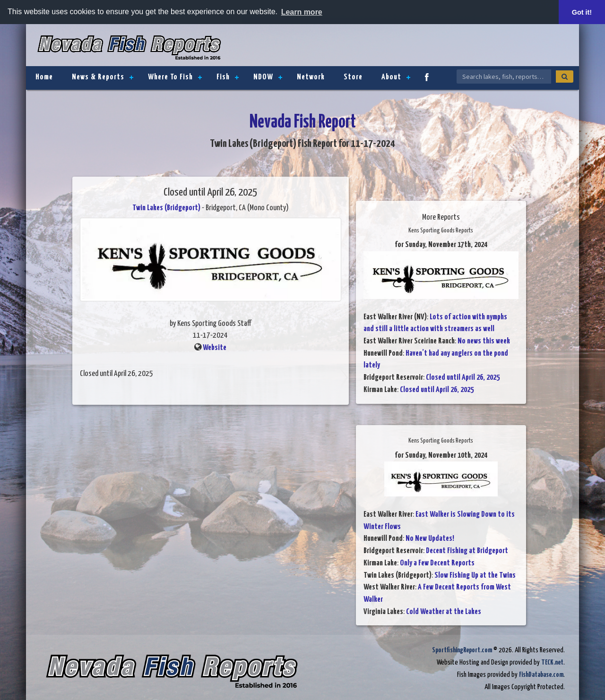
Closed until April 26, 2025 (463, 378)
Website (215, 348)
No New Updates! (430, 539)
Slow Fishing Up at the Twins (475, 576)
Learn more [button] (302, 12)
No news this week (484, 341)
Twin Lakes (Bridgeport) (166, 208)
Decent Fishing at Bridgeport (467, 551)
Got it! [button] (582, 12)
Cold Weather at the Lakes (444, 612)
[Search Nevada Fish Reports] (504, 77)
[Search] (565, 77)
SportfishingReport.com (462, 650)
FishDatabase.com (541, 675)
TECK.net (552, 662)
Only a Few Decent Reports (437, 563)
